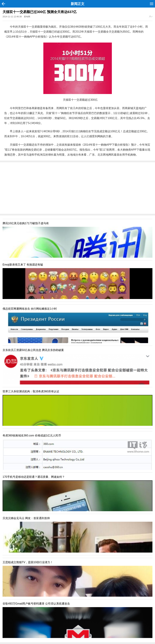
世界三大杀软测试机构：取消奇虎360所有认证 (31, 391)
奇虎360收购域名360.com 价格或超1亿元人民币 (32, 435)
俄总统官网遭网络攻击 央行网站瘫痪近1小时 (30, 309)
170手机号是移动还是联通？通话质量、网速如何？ (34, 477)
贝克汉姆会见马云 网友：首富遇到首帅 (26, 518)
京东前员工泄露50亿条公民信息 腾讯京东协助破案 (33, 350)
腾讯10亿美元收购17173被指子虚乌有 (26, 223)
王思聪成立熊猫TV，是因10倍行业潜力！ (28, 562)
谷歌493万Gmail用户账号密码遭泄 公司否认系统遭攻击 (36, 604)
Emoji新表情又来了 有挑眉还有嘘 (23, 265)
